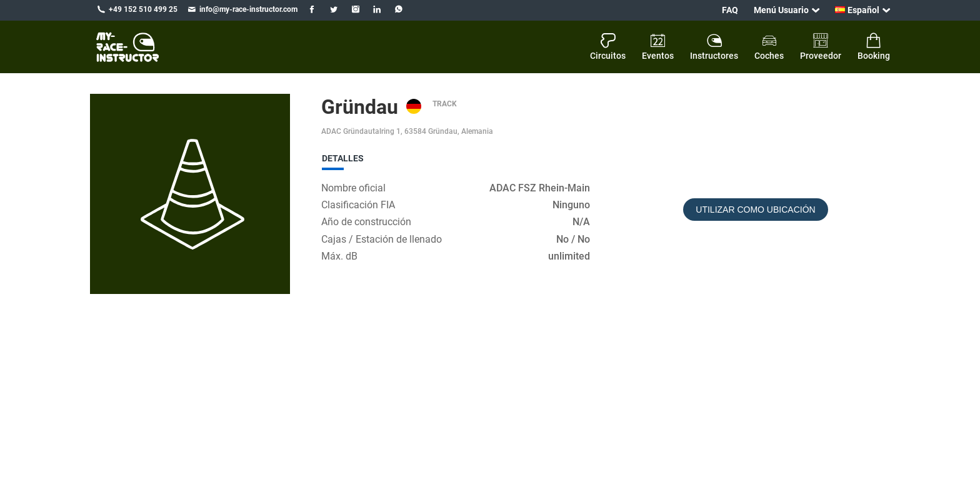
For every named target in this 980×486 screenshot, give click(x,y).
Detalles (343, 158)
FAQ (730, 10)
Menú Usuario (781, 10)
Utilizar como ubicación (755, 210)
